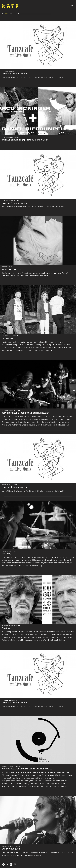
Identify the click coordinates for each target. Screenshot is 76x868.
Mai (2, 14)
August (16, 14)
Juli (11, 14)
